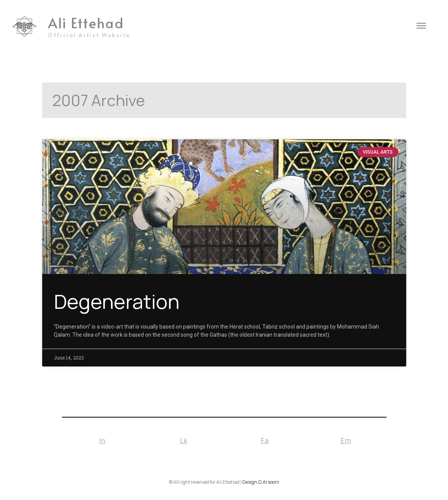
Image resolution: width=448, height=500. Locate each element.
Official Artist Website (89, 35)
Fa (265, 440)
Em (346, 440)
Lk (184, 440)
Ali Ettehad (86, 23)
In (102, 440)
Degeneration (117, 301)
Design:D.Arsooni (261, 482)
